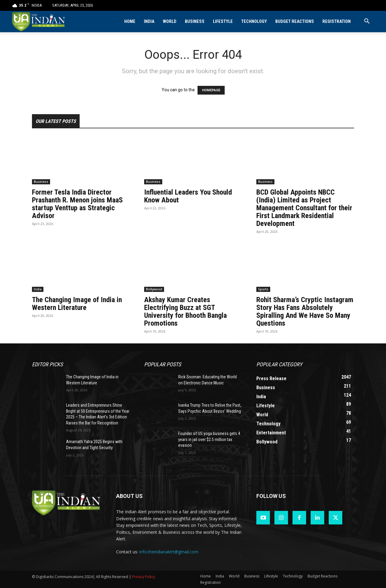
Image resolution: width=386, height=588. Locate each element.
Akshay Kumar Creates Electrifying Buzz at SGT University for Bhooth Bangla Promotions (185, 311)
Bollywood (154, 289)
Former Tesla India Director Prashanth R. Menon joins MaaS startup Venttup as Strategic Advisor (77, 204)
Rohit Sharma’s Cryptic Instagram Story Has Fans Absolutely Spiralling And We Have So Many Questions (305, 311)
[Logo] (39, 22)
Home (130, 22)
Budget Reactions (295, 22)
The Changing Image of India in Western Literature (77, 304)
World (170, 22)
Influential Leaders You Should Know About (188, 196)
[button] (367, 22)
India (149, 22)
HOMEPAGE (211, 90)
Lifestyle (223, 22)
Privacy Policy (144, 577)
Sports (263, 289)
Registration (337, 22)
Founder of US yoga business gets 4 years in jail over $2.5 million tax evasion (209, 439)
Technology (254, 22)
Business (195, 22)
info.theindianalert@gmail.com (169, 552)
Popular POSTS (163, 364)
